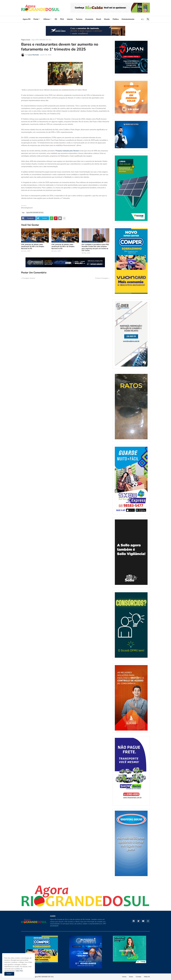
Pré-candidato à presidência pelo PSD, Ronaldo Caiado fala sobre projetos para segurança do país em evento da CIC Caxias (95, 248)
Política (116, 19)
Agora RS (27, 19)
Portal (36, 19)
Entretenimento (128, 19)
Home (124, 977)
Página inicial (26, 40)
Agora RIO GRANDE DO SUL (42, 40)
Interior (70, 19)
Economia (89, 19)
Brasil (99, 19)
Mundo (107, 19)
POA (62, 19)
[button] (143, 19)
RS (56, 19)
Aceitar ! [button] (9, 974)
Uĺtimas (47, 19)
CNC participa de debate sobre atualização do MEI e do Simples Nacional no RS (33, 247)
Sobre (131, 977)
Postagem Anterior (29, 278)
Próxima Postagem (102, 278)
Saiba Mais (19, 971)
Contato (139, 977)
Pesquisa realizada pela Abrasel (67, 151)
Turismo (79, 19)
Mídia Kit (147, 977)
